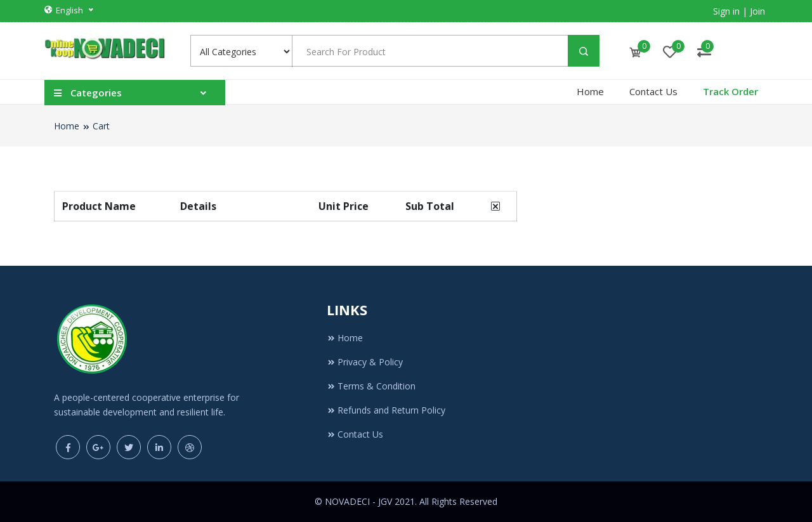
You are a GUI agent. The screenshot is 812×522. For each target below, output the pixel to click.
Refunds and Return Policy (386, 410)
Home (590, 91)
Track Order (730, 91)
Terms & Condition (371, 386)
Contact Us (653, 91)
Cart (101, 126)
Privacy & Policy (365, 362)
